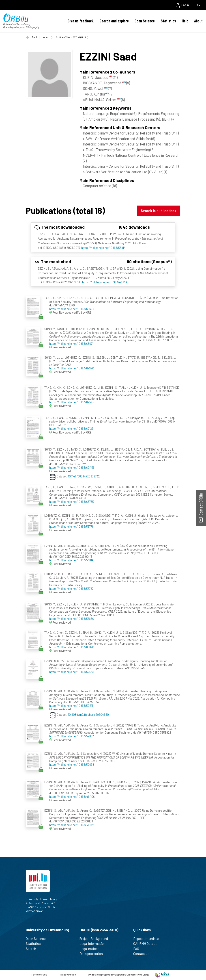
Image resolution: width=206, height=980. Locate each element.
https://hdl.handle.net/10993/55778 (71, 526)
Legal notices (91, 949)
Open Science (145, 21)
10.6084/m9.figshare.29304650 (88, 714)
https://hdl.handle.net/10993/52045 (72, 672)
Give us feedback (81, 21)
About (198, 21)
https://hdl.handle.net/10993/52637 (72, 736)
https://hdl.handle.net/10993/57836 (72, 619)
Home (45, 37)
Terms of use (39, 974)
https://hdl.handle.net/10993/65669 (72, 309)
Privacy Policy (67, 974)
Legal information (94, 943)
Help (185, 21)
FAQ (138, 949)
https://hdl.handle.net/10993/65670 (72, 647)
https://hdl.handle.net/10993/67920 (72, 368)
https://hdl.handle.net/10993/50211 (71, 706)
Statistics (168, 21)
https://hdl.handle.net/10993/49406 (72, 797)
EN (198, 5)
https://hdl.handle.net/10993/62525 (72, 402)
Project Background (96, 939)
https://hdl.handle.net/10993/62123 (71, 428)
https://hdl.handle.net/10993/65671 (71, 344)
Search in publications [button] (159, 211)
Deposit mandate (148, 939)
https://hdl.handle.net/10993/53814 (103, 248)
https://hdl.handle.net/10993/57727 (71, 589)
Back (35, 37)
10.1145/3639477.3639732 (84, 476)
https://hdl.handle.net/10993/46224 (105, 282)
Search (33, 949)
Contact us (143, 954)
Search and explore (114, 21)
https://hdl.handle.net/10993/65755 (72, 502)
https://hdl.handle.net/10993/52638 (72, 764)
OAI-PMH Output (147, 943)
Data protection (93, 954)
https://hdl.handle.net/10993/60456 (72, 467)
